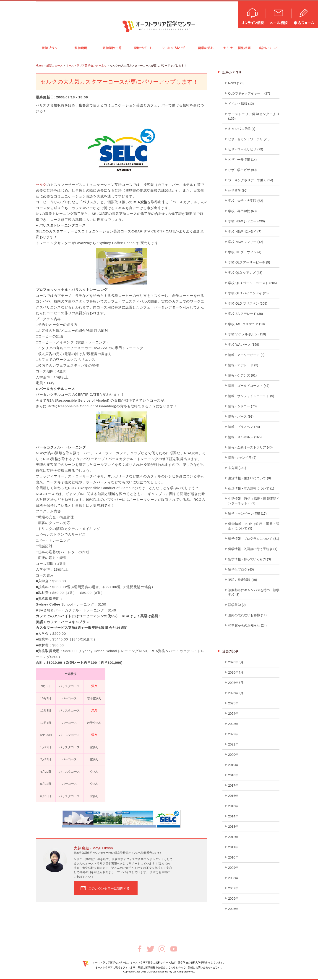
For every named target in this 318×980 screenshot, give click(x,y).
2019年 (233, 765)
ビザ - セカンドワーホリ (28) (249, 139)
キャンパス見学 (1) (242, 129)
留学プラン (50, 48)
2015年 (233, 806)
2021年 (233, 744)
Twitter (150, 949)
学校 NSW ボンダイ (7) (245, 232)
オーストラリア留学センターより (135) (254, 116)
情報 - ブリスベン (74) (244, 427)
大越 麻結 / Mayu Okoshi (94, 848)
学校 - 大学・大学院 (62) (246, 201)
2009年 (233, 868)
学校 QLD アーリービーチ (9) (249, 262)
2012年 (233, 837)
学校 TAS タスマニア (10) (246, 324)
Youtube (174, 949)
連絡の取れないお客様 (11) (247, 615)
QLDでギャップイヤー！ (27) (249, 93)
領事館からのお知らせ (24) (247, 625)
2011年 (233, 847)
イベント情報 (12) (241, 104)
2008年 (233, 878)
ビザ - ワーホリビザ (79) (246, 149)
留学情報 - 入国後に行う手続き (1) (253, 549)
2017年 (233, 785)
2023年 (233, 724)
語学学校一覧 (112, 48)
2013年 (233, 827)
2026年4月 (236, 672)
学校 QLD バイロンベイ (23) (248, 293)
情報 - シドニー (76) (242, 406)
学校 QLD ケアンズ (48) (245, 273)
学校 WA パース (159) (244, 345)
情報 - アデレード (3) (243, 365)
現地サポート (143, 48)
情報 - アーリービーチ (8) (246, 355)
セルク (41, 185)
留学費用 (81, 48)
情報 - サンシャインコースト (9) (251, 396)
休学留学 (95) (238, 190)
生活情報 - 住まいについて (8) (249, 478)
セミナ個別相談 (237, 48)
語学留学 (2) (237, 605)
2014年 (233, 816)
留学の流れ (206, 48)
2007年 (233, 888)
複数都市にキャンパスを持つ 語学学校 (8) (254, 592)
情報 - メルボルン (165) (245, 437)
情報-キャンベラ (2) (242, 458)
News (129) (236, 83)
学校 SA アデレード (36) (245, 314)
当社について (268, 48)
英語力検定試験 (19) (243, 580)
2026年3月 (236, 683)
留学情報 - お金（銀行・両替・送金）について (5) (254, 526)
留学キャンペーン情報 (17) (247, 514)
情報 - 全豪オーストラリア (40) (250, 447)
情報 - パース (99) (241, 416)
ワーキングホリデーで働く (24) (251, 180)
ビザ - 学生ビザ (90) (242, 170)
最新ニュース (55, 66)
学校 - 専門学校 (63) (242, 211)
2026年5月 (236, 662)
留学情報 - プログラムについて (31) (254, 539)
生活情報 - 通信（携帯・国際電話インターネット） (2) (254, 501)
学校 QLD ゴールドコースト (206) (252, 283)
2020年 (233, 755)
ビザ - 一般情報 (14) (242, 160)
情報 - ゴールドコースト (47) (249, 386)
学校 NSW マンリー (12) (246, 242)
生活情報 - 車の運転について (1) (251, 488)
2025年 (233, 703)
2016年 (233, 796)
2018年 (233, 775)
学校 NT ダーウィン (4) (245, 252)
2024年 (233, 714)
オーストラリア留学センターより (86, 66)
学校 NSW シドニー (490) (246, 221)
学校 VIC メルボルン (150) (247, 334)
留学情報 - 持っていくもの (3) (249, 559)
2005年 (233, 909)
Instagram (162, 949)
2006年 (233, 898)
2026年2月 (236, 693)
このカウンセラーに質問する (109, 888)
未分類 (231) (237, 468)
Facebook (140, 949)
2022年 (233, 734)
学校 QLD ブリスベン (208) (248, 303)
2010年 (233, 857)
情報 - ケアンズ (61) (242, 375)
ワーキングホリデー (174, 48)
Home (39, 66)
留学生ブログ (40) (241, 569)
